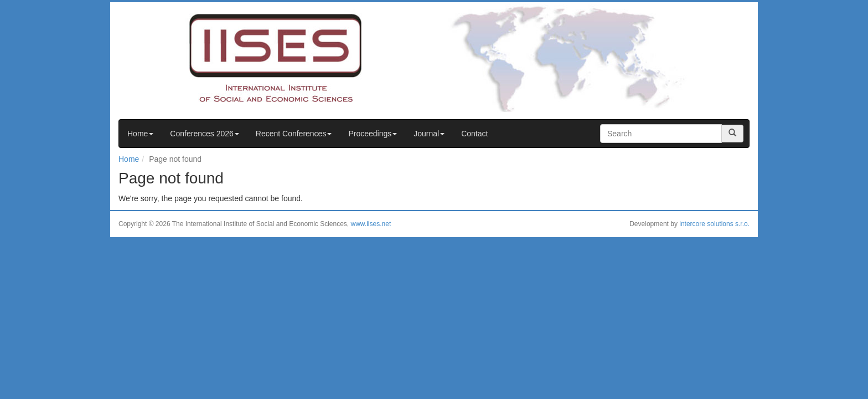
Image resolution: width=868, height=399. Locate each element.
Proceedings (373, 134)
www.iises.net (371, 224)
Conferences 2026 (204, 134)
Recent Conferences (294, 134)
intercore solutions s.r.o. (714, 224)
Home (140, 134)
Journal (429, 134)
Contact (474, 134)
